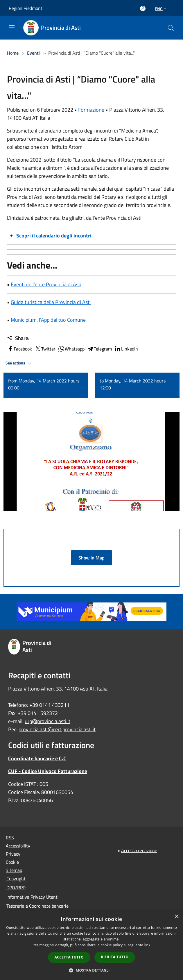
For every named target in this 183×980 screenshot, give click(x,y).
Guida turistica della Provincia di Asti (51, 302)
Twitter (45, 349)
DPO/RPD (16, 888)
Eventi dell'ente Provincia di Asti (46, 284)
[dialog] (92, 945)
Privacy (13, 854)
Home (13, 53)
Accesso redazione (139, 850)
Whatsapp (71, 349)
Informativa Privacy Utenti (33, 897)
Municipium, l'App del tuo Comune (48, 320)
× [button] (176, 917)
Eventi (33, 53)
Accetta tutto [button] (69, 957)
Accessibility (18, 846)
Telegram (99, 349)
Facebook (19, 349)
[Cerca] (171, 28)
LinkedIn (126, 349)
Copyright (16, 879)
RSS (10, 838)
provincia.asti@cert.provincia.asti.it (57, 729)
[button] (92, 970)
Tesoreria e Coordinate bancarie (37, 906)
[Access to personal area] (143, 9)
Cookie (12, 862)
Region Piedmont (26, 8)
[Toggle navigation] (12, 27)
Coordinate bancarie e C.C (37, 758)
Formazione (91, 110)
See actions (19, 363)
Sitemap (14, 870)
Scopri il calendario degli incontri (54, 236)
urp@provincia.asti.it (47, 721)
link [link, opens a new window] (147, 945)
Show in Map (92, 558)
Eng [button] (161, 9)
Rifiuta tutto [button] (115, 957)
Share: (18, 338)
